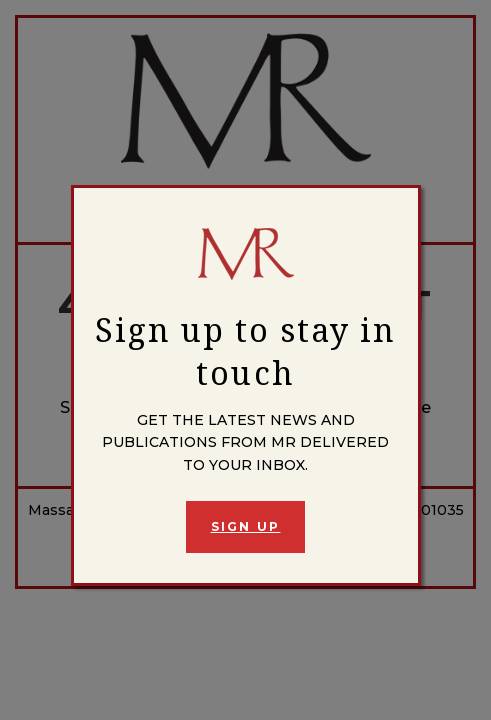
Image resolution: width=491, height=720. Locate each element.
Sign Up (246, 526)
